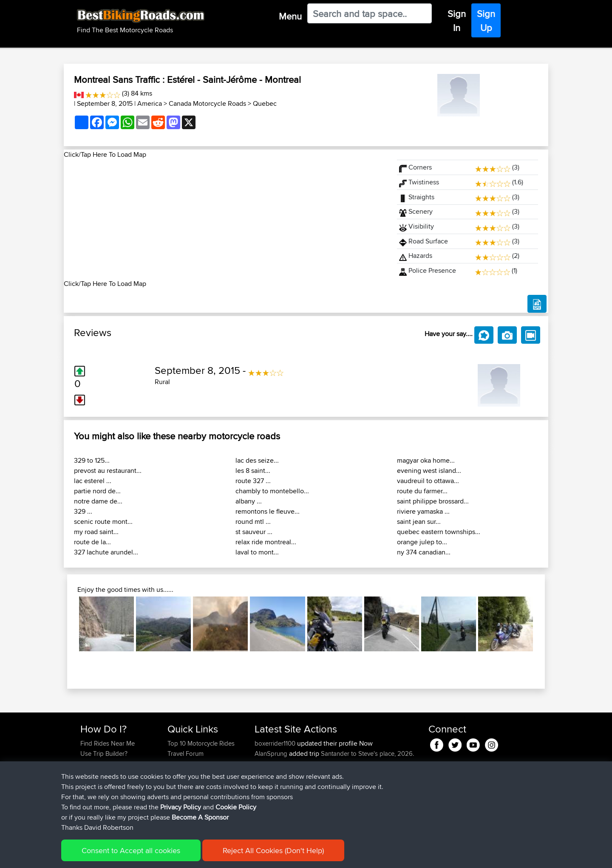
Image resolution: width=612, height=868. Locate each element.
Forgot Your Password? (113, 774)
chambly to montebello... (272, 491)
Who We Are (185, 774)
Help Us (179, 794)
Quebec (265, 103)
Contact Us (183, 784)
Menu (290, 16)
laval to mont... (257, 552)
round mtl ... (253, 522)
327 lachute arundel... (106, 552)
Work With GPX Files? (110, 764)
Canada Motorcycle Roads (207, 103)
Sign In (457, 21)
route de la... (92, 542)
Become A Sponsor (107, 784)
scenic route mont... (103, 522)
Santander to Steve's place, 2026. (367, 753)
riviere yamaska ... (423, 511)
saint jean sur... (419, 522)
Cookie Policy (237, 855)
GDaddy (267, 774)
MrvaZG (266, 804)
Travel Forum (186, 753)
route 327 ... (253, 481)
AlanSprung (272, 753)
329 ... (83, 511)
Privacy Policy (194, 855)
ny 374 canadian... (424, 552)
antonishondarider (281, 815)
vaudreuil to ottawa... (428, 481)
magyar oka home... (426, 460)
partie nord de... (97, 491)
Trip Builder (183, 764)
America (150, 103)
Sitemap (160, 855)
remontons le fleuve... (268, 511)
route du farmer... (422, 491)
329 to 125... (92, 460)
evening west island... (429, 471)
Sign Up (486, 21)
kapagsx (267, 794)
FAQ (86, 794)
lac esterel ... (93, 481)
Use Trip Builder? (104, 753)
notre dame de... (98, 501)
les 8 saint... (253, 471)
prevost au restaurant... (108, 471)
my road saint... (96, 532)
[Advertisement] (225, 219)
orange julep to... (422, 542)
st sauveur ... (254, 532)
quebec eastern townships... (439, 532)
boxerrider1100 (276, 743)
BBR (306, 794)
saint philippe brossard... (433, 501)
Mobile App (349, 774)
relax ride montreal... (266, 542)
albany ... (249, 501)
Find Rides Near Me (108, 743)
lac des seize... (257, 460)
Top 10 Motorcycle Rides (201, 743)
